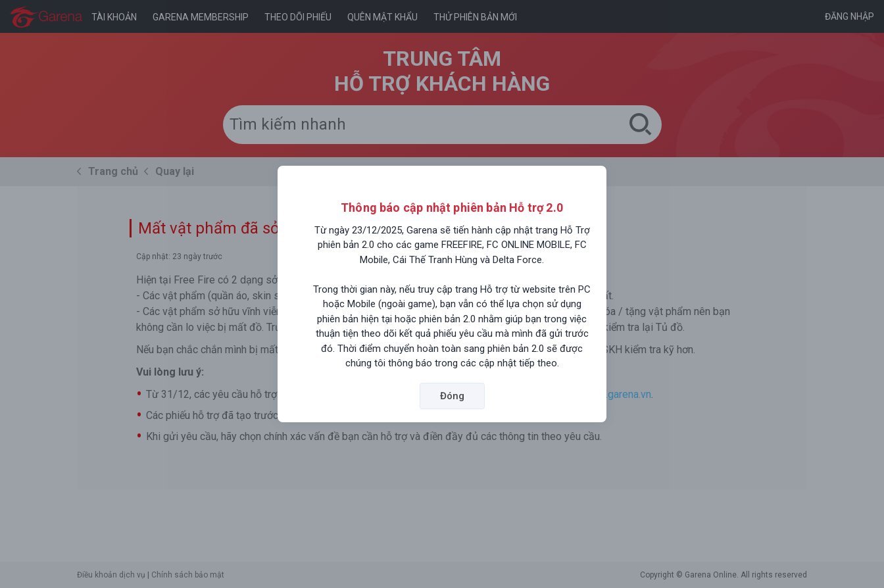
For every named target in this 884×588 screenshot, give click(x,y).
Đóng (452, 396)
